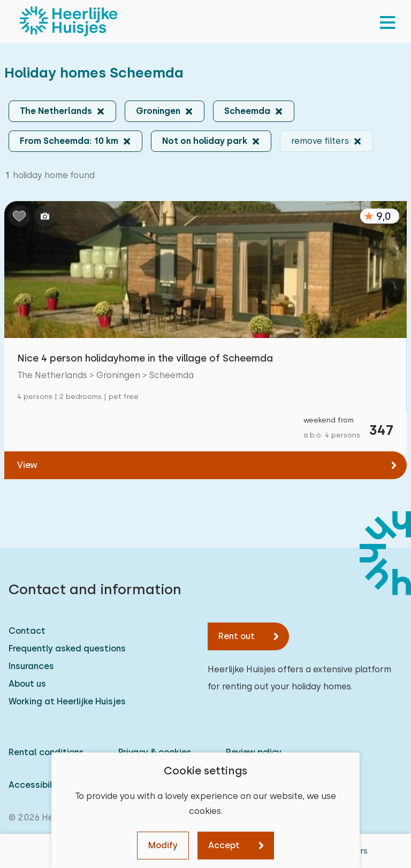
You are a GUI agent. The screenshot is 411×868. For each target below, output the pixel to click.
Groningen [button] (158, 111)
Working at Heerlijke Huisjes (67, 701)
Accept (224, 845)
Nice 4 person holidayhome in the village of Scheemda (145, 358)
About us (27, 684)
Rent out (237, 636)
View (27, 465)
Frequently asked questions (67, 648)
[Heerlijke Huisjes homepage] (68, 21)
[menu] (387, 21)
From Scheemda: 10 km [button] (69, 141)
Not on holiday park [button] (205, 141)
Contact (27, 631)
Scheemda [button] (247, 111)
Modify (163, 845)
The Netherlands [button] (56, 111)
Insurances (31, 666)
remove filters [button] (320, 141)
